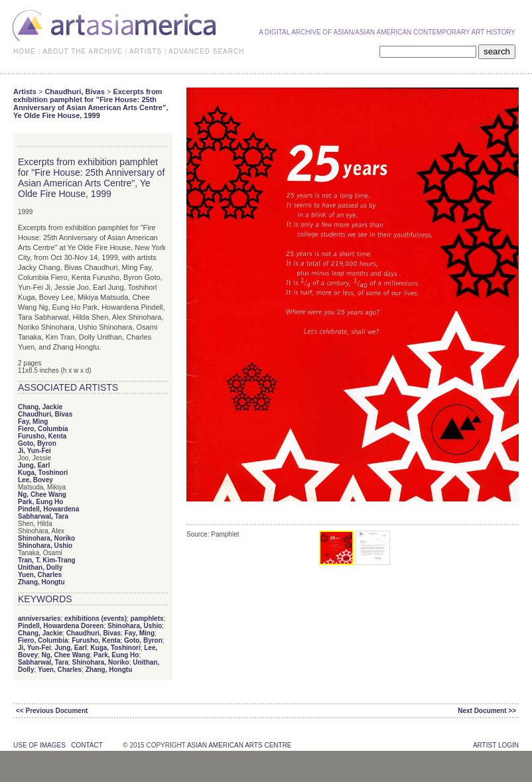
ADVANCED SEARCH (206, 51)
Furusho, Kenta (42, 436)
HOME (25, 51)
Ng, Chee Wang (42, 494)
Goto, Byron (37, 443)
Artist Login (496, 745)
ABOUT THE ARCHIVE (83, 51)
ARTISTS (146, 51)
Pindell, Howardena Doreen (61, 626)
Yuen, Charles (40, 575)
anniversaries (39, 619)
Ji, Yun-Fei (34, 451)
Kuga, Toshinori (43, 473)
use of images (39, 745)
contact (87, 745)
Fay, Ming (33, 422)
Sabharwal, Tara (43, 516)
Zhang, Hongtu (41, 582)
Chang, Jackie (40, 407)
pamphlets (147, 619)
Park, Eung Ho (40, 502)
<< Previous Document (52, 711)
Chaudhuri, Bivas (74, 92)
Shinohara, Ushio (45, 546)
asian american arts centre (239, 745)
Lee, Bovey (35, 480)
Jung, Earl (34, 465)
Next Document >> (487, 711)
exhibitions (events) (96, 619)
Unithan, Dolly (40, 567)
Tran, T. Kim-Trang (47, 560)
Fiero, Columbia (43, 429)
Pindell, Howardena (48, 509)
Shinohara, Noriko (46, 538)
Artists (25, 92)
